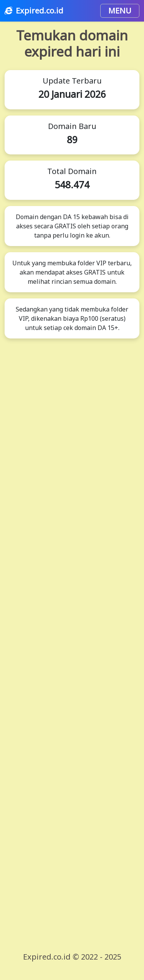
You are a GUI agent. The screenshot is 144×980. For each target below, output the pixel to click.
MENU (120, 11)
